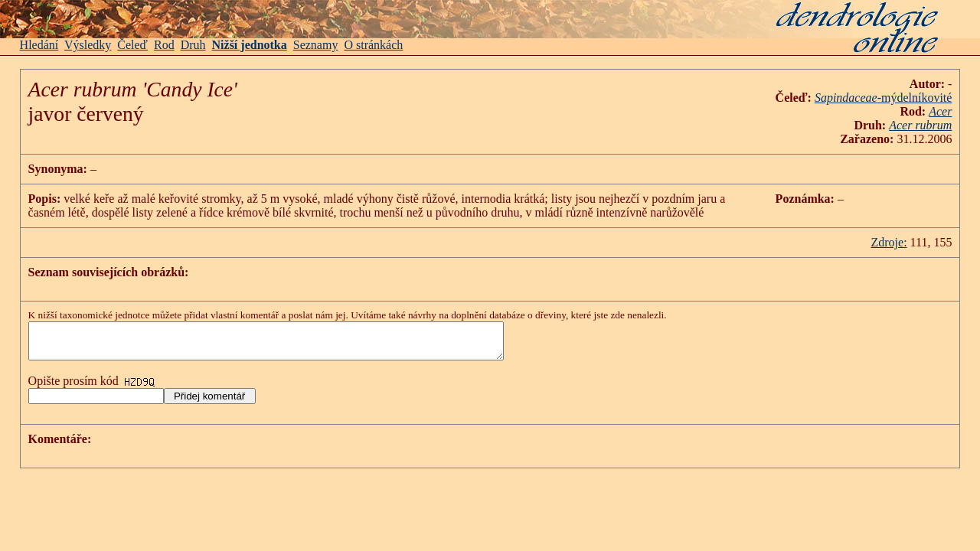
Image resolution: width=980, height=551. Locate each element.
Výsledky (88, 45)
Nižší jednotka (250, 45)
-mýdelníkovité (915, 98)
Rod (164, 45)
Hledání (39, 45)
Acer (940, 111)
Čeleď (132, 45)
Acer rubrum (920, 125)
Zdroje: (889, 242)
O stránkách (373, 45)
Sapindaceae (846, 98)
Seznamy (316, 45)
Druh (193, 45)
